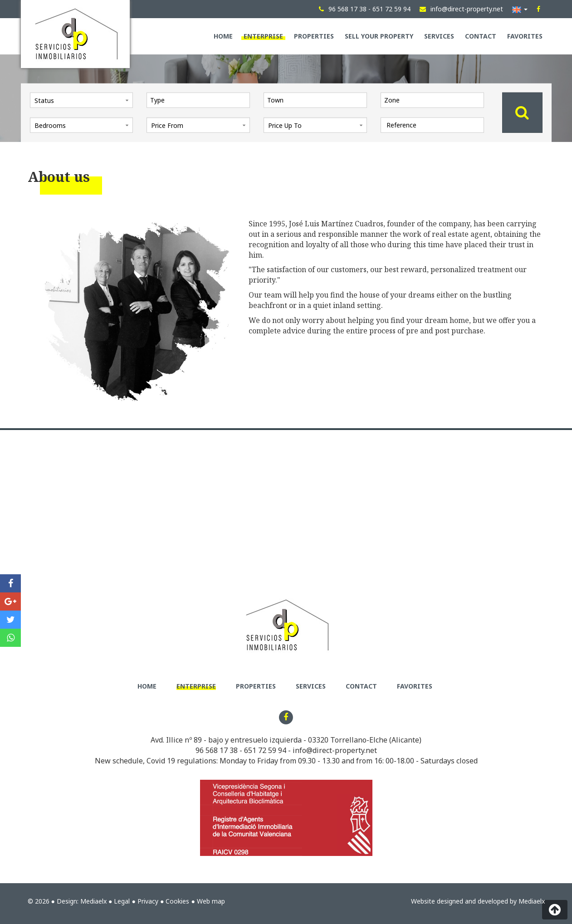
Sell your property (379, 36)
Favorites (525, 36)
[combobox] (198, 100)
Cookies (177, 901)
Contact (481, 36)
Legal (122, 901)
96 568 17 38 (217, 750)
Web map (211, 901)
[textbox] (200, 100)
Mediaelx (93, 901)
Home (223, 36)
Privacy (148, 901)
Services (439, 36)
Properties (314, 36)
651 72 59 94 (265, 750)
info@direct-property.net (335, 750)
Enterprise (263, 36)
